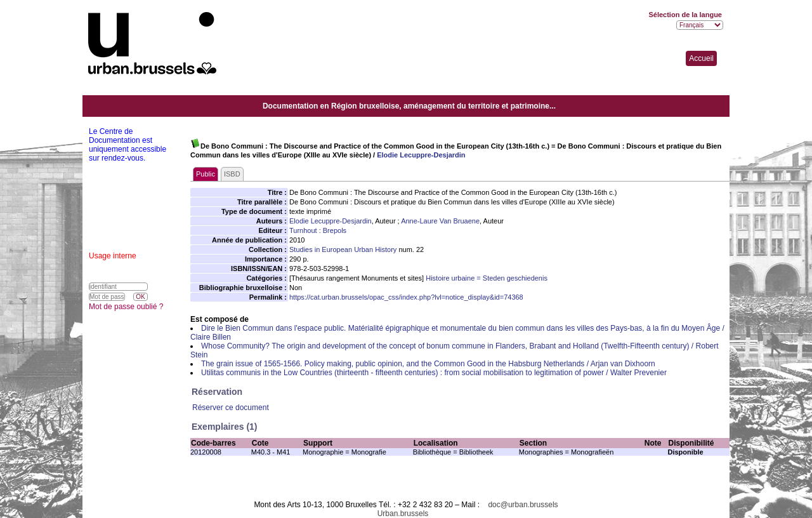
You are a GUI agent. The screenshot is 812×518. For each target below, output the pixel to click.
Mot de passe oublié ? (126, 307)
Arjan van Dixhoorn (623, 364)
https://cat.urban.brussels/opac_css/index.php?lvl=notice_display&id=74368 (406, 297)
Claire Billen (211, 337)
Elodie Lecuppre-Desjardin (421, 155)
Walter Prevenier (638, 373)
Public (206, 174)
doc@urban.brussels (523, 505)
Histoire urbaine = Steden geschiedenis (487, 278)
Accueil (701, 58)
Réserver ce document (231, 408)
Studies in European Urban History (343, 249)
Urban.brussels (403, 514)
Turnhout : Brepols (318, 230)
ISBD (232, 174)
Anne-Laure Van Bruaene (440, 221)
